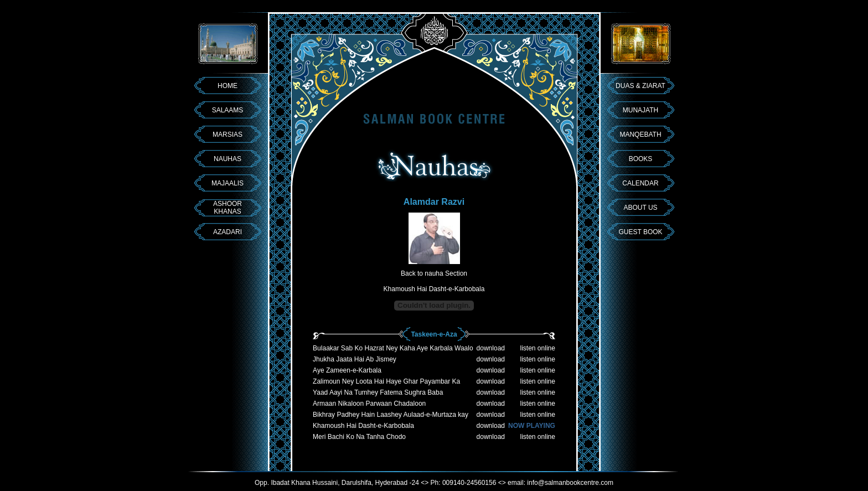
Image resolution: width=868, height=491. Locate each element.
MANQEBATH (640, 135)
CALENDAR (640, 183)
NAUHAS (228, 159)
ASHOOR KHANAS (228, 208)
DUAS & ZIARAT (640, 86)
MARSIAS (228, 135)
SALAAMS (228, 110)
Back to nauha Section (434, 273)
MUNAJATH (640, 110)
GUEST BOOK (640, 232)
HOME (228, 86)
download (491, 348)
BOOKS (641, 159)
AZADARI (228, 232)
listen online (538, 348)
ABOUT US (640, 208)
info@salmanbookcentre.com (570, 483)
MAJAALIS (228, 183)
